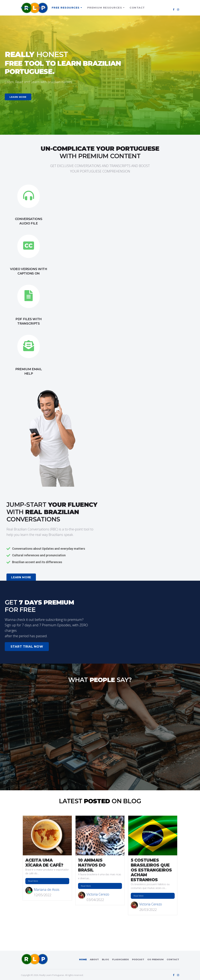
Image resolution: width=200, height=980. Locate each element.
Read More (33, 881)
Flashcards (120, 959)
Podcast (138, 959)
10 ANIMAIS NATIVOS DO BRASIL (92, 865)
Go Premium (155, 959)
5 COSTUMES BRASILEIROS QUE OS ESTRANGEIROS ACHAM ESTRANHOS (151, 870)
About (41, 8)
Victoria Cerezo (98, 894)
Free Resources (66, 8)
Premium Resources (105, 8)
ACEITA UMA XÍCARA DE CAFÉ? (44, 863)
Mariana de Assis (47, 889)
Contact (137, 8)
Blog (105, 959)
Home (26, 8)
